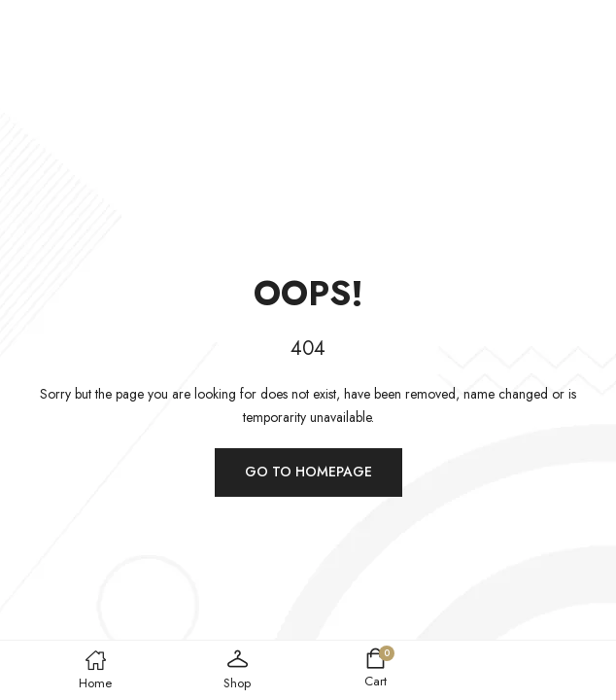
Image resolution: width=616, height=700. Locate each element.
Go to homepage (308, 472)
